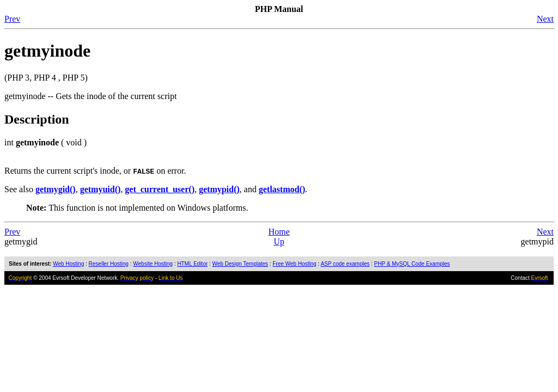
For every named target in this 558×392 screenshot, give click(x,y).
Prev (12, 19)
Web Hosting (68, 264)
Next (545, 19)
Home (279, 232)
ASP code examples (345, 264)
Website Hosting (153, 264)
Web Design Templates (240, 264)
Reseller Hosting (109, 264)
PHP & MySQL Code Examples (412, 264)
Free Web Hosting (294, 264)
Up (279, 241)
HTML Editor (192, 264)
